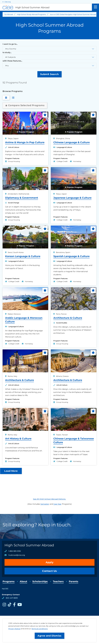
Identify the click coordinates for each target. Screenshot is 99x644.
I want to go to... (10, 44)
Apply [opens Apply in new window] (50, 562)
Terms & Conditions (40, 629)
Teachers (58, 581)
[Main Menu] (95, 7)
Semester (45, 504)
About (23, 581)
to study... (7, 52)
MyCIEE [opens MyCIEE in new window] (5, 589)
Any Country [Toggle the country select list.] (11, 49)
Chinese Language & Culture (72, 142)
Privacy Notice (14, 629)
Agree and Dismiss (49, 636)
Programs (9, 581)
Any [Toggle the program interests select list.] (7, 65)
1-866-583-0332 (15, 551)
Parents (74, 581)
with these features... (12, 61)
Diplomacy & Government (22, 198)
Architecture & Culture (68, 318)
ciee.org (7, 2)
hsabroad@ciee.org (17, 555)
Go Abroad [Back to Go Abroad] (9, 14)
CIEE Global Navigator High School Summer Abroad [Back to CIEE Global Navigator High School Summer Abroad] (76, 14)
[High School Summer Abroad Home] (46, 7)
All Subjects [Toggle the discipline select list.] (11, 57)
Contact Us (49, 571)
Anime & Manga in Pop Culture (25, 142)
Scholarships (40, 581)
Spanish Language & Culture (71, 256)
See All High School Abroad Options (49, 499)
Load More (11, 471)
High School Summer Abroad (29, 545)
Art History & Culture (18, 439)
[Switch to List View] (13, 98)
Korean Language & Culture (23, 256)
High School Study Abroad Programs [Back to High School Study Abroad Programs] (31, 14)
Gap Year (57, 504)
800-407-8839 (12, 598)
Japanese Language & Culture (72, 198)
